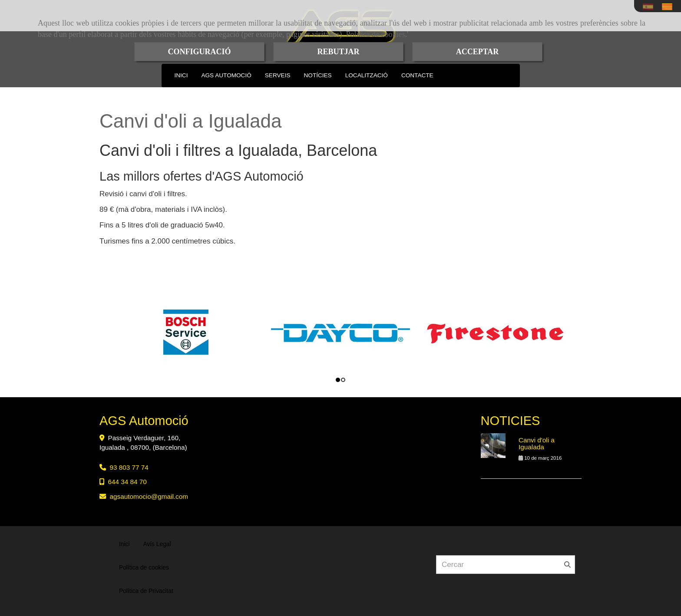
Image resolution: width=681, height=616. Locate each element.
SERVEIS (278, 75)
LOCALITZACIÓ (367, 75)
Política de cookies (376, 34)
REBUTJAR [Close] (338, 52)
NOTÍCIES (317, 75)
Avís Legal (157, 544)
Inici (124, 544)
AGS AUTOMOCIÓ (226, 75)
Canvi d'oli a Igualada (537, 444)
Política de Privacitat (146, 591)
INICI (181, 75)
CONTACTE (417, 75)
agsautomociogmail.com (149, 496)
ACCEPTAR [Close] (478, 52)
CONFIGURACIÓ (199, 52)
